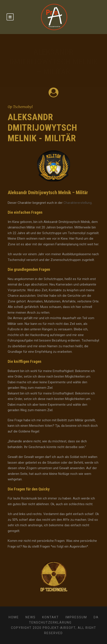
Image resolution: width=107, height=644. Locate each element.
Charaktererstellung (78, 203)
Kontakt (51, 617)
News (31, 617)
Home (14, 617)
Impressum (76, 617)
